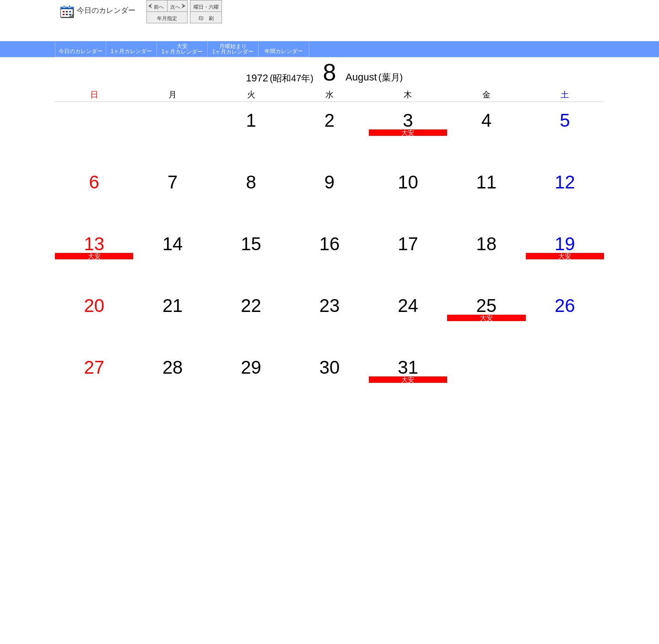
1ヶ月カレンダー (132, 51)
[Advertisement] (414, 21)
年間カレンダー (284, 51)
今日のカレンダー (106, 10)
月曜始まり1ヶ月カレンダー (233, 49)
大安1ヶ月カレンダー (182, 49)
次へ (175, 7)
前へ (159, 7)
